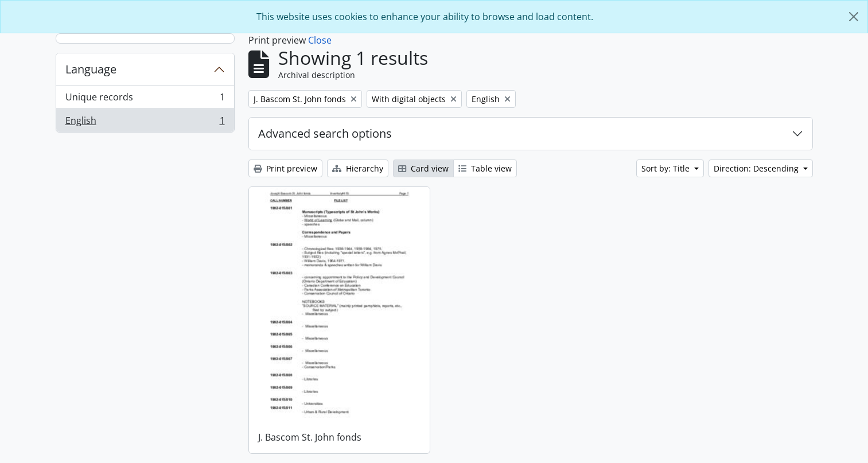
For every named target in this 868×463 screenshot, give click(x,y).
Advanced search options (325, 133)
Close (320, 40)
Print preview (285, 168)
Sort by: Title (667, 168)
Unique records (145, 100)
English (145, 123)
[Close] (854, 17)
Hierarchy (358, 168)
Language (91, 69)
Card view (423, 168)
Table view (485, 168)
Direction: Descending (757, 168)
